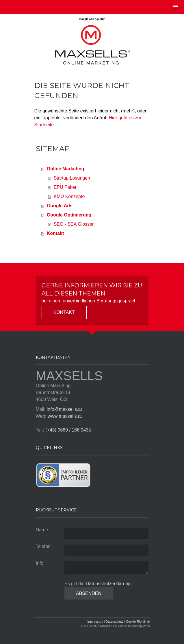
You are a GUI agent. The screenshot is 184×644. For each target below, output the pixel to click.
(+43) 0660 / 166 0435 (68, 430)
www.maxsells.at (65, 416)
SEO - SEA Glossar (74, 224)
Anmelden (143, 630)
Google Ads (60, 206)
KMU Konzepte (69, 196)
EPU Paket (65, 187)
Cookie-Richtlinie (138, 622)
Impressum (95, 622)
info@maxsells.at (64, 409)
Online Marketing (66, 169)
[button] (176, 7)
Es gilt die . (98, 584)
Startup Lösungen (72, 178)
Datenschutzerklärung (108, 584)
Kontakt (55, 233)
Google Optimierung (69, 215)
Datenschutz (115, 622)
